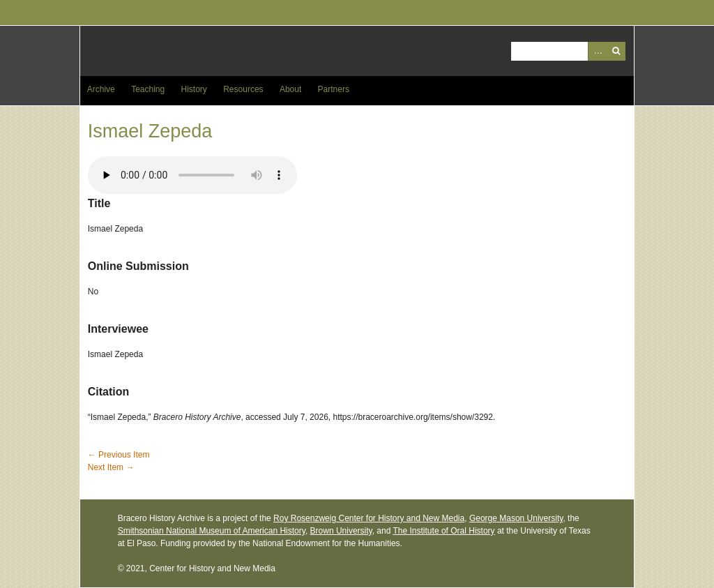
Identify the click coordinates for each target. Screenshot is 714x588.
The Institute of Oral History (444, 531)
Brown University (341, 531)
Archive (101, 89)
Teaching (148, 89)
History (194, 89)
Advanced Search (597, 51)
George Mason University (516, 518)
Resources (243, 89)
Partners (334, 89)
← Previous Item (119, 455)
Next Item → (111, 467)
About (290, 89)
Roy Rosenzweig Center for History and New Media (369, 518)
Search (616, 51)
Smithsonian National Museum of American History (212, 531)
